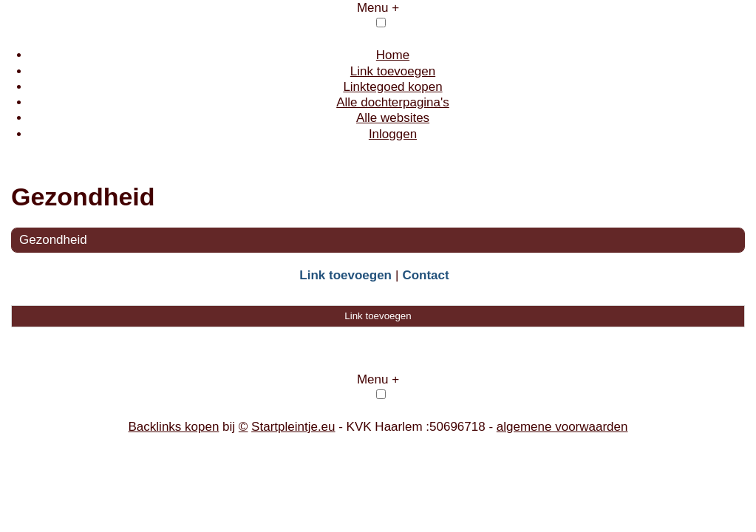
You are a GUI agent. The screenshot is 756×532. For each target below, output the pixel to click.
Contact (425, 275)
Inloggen (393, 134)
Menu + (378, 8)
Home (393, 55)
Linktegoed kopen (392, 87)
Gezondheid (53, 240)
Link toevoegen (393, 71)
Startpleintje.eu (293, 427)
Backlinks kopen (174, 427)
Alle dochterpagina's (393, 102)
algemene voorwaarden (562, 427)
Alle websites (393, 118)
